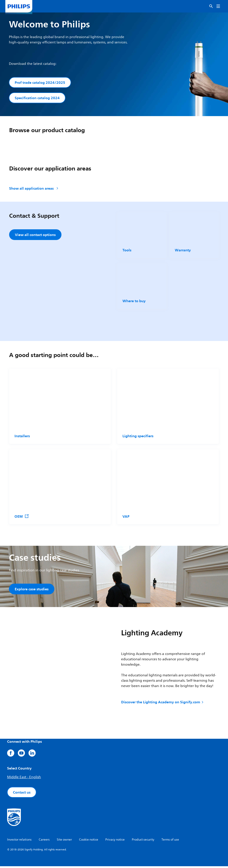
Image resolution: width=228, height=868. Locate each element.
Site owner (64, 841)
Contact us (22, 794)
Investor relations (19, 841)
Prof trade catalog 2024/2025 (40, 82)
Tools (127, 251)
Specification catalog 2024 (37, 98)
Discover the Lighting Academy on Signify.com (163, 704)
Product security (143, 841)
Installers (22, 437)
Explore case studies (32, 590)
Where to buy (134, 302)
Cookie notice (89, 841)
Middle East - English (24, 779)
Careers (44, 841)
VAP (126, 517)
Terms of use (170, 841)
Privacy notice (115, 841)
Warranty (183, 251)
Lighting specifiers (138, 437)
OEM (22, 517)
